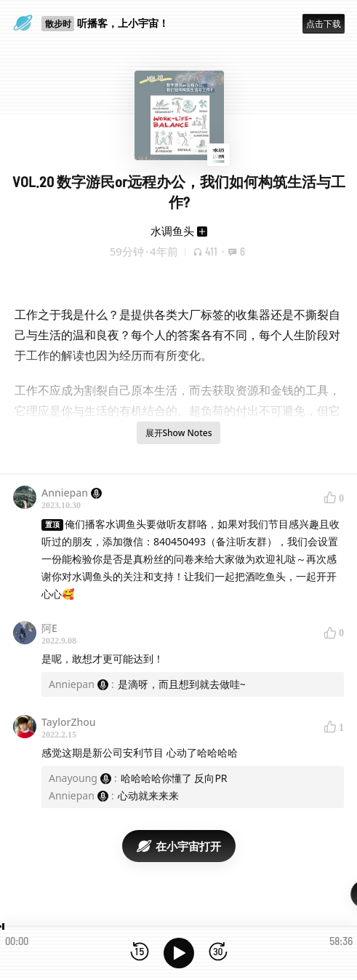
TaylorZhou (69, 722)
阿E (49, 628)
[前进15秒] (218, 953)
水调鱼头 (172, 231)
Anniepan (72, 493)
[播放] (179, 953)
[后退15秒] (140, 953)
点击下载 (324, 24)
